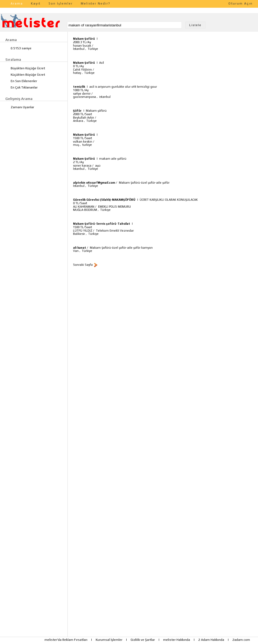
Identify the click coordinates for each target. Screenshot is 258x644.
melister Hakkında (177, 640)
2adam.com (241, 640)
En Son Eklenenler (24, 81)
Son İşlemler (61, 3)
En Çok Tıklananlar (24, 87)
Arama (17, 3)
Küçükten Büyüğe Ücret (28, 75)
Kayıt (36, 3)
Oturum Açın (241, 3)
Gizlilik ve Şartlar (143, 640)
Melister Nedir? (96, 3)
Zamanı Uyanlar (22, 107)
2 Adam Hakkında (211, 640)
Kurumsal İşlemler (109, 640)
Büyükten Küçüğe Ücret (28, 68)
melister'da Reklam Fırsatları (66, 640)
